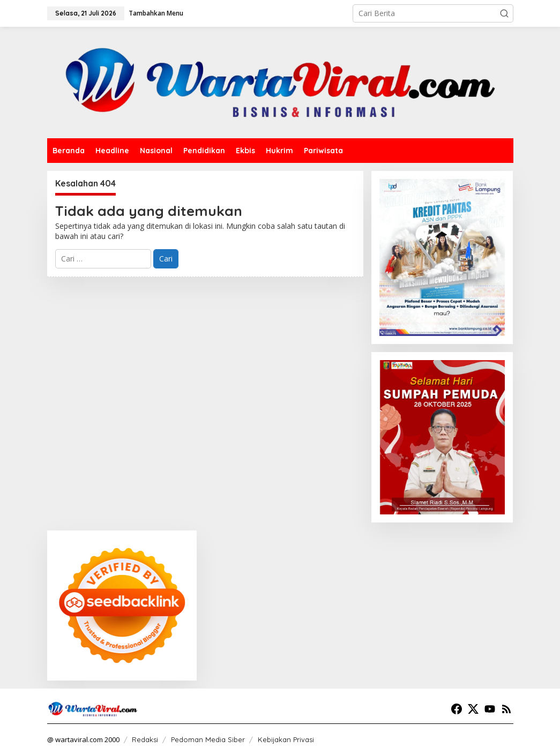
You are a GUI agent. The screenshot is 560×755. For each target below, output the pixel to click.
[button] (504, 13)
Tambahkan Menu (156, 13)
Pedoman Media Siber (208, 739)
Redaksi (145, 739)
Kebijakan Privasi (286, 739)
